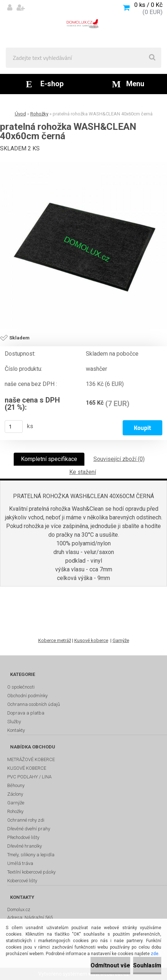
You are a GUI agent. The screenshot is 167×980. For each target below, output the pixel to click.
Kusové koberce (91, 640)
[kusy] (14, 427)
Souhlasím (147, 965)
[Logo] (83, 24)
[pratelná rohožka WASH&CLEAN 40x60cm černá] (83, 246)
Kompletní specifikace (49, 459)
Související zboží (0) (119, 459)
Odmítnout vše (110, 965)
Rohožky (39, 114)
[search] (152, 58)
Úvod (20, 114)
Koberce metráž (55, 640)
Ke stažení (83, 472)
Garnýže (121, 640)
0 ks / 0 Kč (148, 5)
